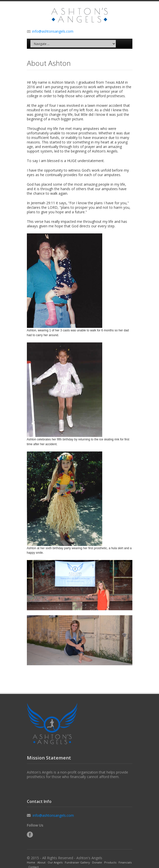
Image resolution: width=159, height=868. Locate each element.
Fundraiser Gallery (77, 862)
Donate (97, 862)
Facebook (30, 835)
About (41, 862)
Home (31, 862)
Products (110, 862)
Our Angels (55, 862)
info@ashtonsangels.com (53, 31)
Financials (125, 862)
